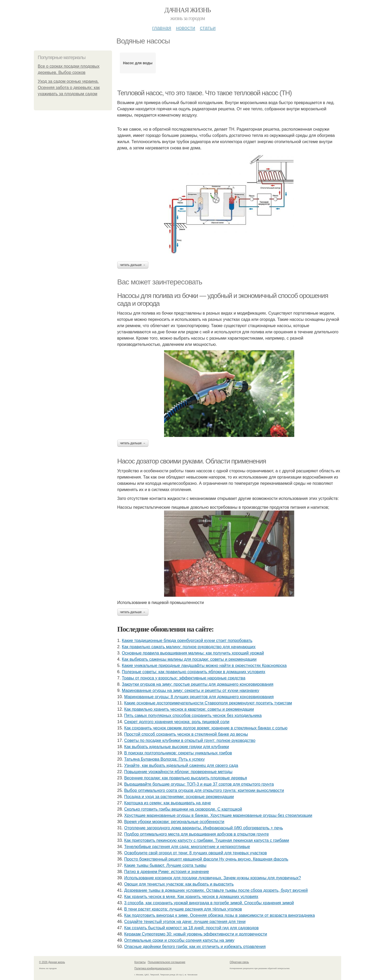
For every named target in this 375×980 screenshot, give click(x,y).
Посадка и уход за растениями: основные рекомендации (179, 797)
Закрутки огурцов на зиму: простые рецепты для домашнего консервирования (198, 684)
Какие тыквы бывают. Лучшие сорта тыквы (165, 865)
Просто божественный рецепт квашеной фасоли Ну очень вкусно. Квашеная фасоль (206, 859)
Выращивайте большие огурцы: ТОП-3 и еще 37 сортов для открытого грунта (199, 784)
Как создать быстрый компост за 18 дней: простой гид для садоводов (192, 928)
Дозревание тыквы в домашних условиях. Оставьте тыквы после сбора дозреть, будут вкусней (216, 890)
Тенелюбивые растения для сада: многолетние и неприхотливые (187, 847)
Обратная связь (239, 962)
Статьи (208, 28)
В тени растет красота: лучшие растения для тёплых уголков (183, 909)
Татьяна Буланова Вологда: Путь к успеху (165, 759)
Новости (185, 28)
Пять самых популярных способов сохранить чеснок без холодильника (193, 715)
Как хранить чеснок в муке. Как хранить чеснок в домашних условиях (191, 897)
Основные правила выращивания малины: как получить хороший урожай (193, 653)
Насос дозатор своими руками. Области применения (192, 461)
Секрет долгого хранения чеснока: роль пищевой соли (177, 722)
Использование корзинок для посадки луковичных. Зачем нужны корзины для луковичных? (213, 878)
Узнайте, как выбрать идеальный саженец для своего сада (181, 765)
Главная (162, 28)
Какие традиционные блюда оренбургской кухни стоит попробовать (187, 641)
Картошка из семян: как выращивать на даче (168, 803)
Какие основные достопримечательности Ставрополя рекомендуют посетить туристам (208, 703)
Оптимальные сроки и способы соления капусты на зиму (179, 940)
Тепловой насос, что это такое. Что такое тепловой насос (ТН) (204, 93)
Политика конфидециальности (153, 968)
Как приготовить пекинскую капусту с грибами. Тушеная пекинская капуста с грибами (207, 840)
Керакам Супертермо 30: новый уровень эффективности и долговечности (196, 934)
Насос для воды (138, 63)
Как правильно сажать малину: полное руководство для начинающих (189, 647)
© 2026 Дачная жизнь (52, 962)
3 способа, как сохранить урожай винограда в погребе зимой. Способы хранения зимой (209, 903)
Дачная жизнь (187, 10)
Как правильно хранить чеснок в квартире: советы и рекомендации (189, 709)
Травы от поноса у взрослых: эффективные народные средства (184, 678)
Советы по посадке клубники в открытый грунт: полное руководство (190, 740)
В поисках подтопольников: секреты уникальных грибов (178, 753)
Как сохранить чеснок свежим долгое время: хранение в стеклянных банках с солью (206, 728)
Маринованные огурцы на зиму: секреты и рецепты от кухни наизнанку (191, 691)
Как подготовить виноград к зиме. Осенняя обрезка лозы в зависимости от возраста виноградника (220, 915)
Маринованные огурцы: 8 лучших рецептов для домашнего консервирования (199, 697)
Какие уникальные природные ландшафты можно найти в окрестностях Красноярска (204, 666)
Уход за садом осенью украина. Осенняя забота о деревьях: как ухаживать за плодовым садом (69, 88)
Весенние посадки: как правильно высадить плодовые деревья (186, 778)
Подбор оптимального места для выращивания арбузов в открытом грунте (197, 834)
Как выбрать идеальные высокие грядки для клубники (177, 747)
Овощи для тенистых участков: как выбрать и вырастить (179, 884)
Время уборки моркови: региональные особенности (174, 822)
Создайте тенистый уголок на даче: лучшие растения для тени (185, 922)
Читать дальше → (133, 265)
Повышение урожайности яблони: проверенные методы (178, 772)
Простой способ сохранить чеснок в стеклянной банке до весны (186, 734)
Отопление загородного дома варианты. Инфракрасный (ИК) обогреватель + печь (204, 828)
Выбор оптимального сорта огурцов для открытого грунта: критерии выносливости (204, 790)
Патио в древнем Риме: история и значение (167, 872)
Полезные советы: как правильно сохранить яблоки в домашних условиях (194, 672)
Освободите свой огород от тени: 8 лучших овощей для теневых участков (196, 853)
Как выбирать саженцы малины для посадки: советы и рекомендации (189, 659)
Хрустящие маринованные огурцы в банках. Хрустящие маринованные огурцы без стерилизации (218, 815)
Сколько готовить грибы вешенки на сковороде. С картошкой (183, 809)
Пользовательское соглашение (167, 962)
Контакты (140, 962)
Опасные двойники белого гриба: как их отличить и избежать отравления (195, 947)
